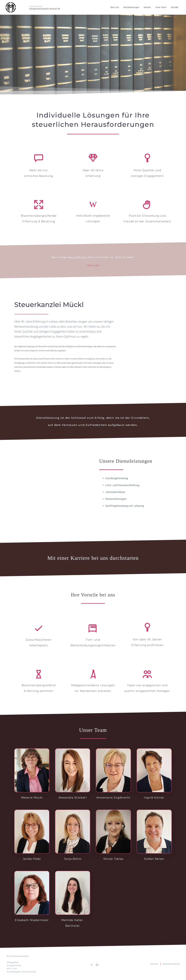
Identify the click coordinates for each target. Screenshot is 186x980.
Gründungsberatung (117, 478)
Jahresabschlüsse (115, 492)
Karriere (147, 7)
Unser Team (161, 7)
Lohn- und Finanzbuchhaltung (122, 485)
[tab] (135, 478)
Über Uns (114, 7)
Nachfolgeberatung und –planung (125, 506)
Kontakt (175, 7)
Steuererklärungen (116, 499)
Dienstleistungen (131, 7)
